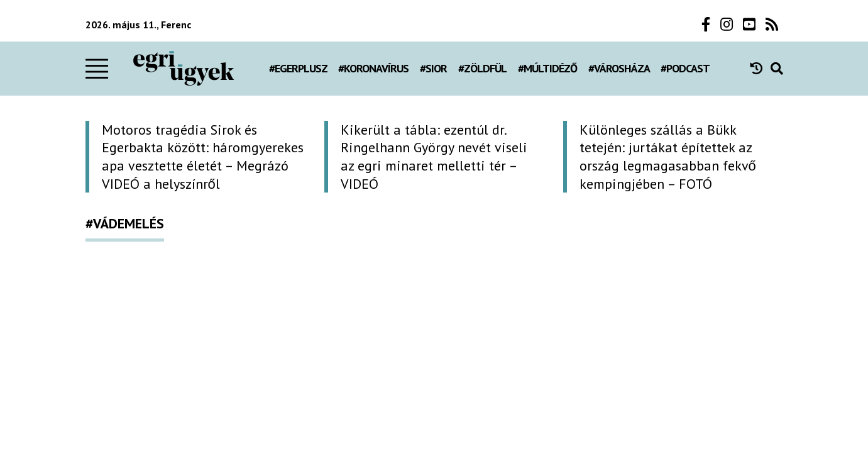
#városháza (619, 68)
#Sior (433, 68)
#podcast (685, 68)
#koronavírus (373, 68)
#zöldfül (482, 68)
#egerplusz (298, 68)
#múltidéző (547, 68)
